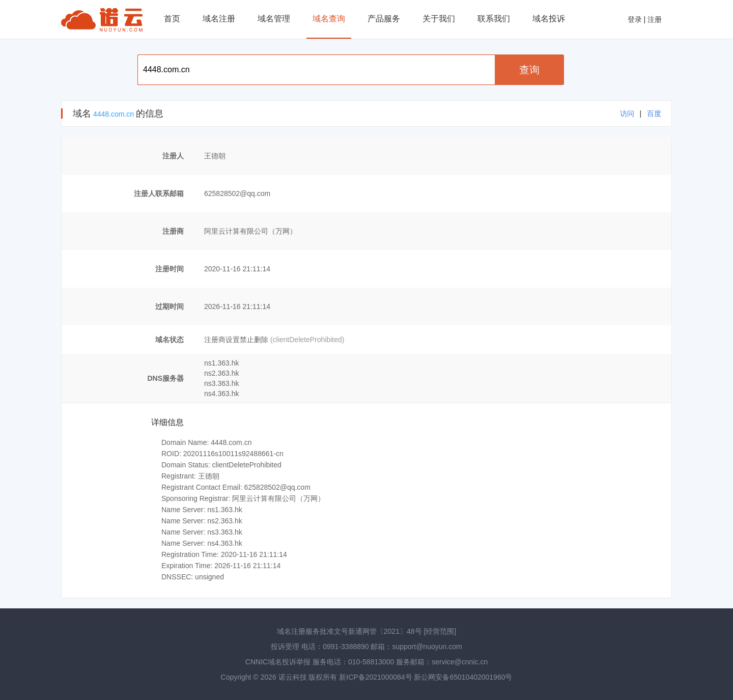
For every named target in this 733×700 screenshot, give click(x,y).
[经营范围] (440, 631)
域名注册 (219, 19)
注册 (655, 19)
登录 (635, 19)
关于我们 (439, 19)
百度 (654, 114)
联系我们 (494, 19)
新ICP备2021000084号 (376, 677)
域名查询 (329, 19)
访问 (627, 114)
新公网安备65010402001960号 (463, 677)
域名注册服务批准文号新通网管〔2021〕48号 (349, 631)
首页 (172, 19)
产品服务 (384, 19)
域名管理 (274, 19)
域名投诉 (549, 19)
